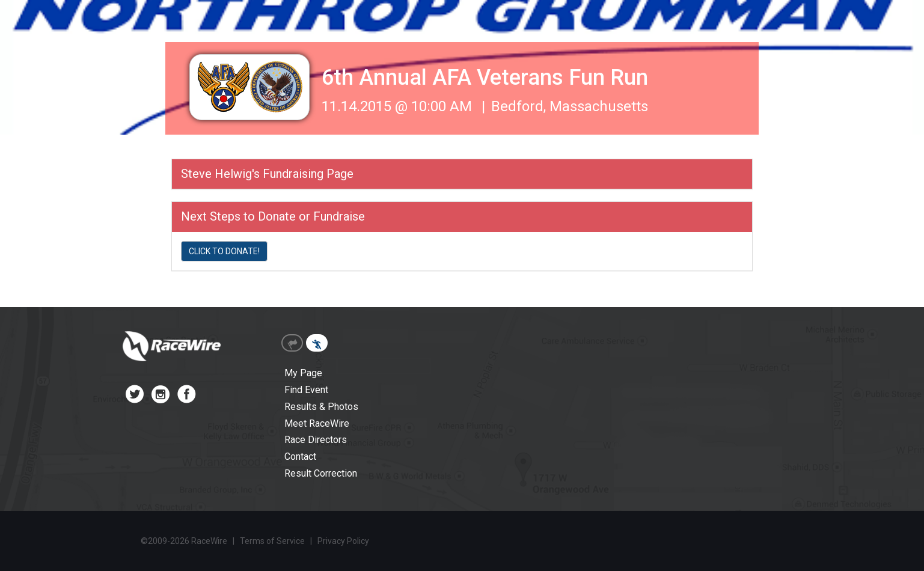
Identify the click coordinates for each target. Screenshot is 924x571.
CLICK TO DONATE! (224, 251)
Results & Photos (321, 407)
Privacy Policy (343, 541)
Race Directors (316, 440)
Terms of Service (272, 541)
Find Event (306, 390)
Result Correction (321, 473)
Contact (300, 456)
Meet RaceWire (317, 423)
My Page (303, 373)
